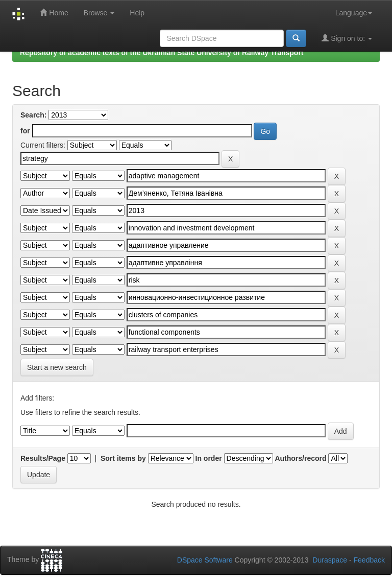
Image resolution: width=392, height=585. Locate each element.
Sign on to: (347, 38)
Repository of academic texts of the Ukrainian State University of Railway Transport (162, 53)
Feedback (369, 560)
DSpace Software (205, 560)
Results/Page (43, 458)
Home (54, 13)
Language (354, 13)
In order (209, 458)
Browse (99, 13)
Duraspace (330, 560)
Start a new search (57, 367)
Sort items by (123, 458)
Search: (33, 115)
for (25, 131)
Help (137, 13)
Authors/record (300, 458)
